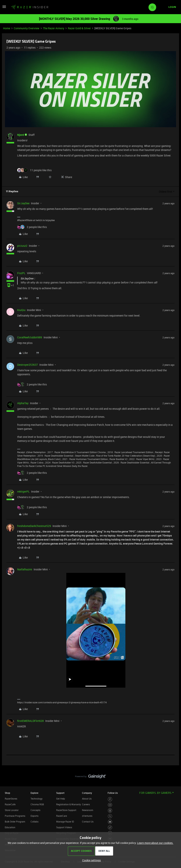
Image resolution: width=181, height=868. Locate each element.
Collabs (34, 822)
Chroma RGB (37, 804)
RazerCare (62, 816)
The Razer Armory (54, 28)
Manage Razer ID (65, 822)
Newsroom (88, 810)
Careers (86, 804)
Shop (7, 793)
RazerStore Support (66, 810)
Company (87, 793)
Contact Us (88, 822)
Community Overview (27, 28)
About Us (87, 799)
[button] (4, 8)
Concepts (35, 810)
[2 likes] (32, 227)
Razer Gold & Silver (79, 28)
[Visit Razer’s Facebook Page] (110, 799)
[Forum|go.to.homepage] (30, 7)
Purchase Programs (15, 816)
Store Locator (12, 810)
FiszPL (21, 273)
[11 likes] (34, 170)
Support (60, 793)
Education (10, 827)
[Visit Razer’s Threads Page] (110, 811)
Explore (34, 793)
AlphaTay (23, 403)
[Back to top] (173, 773)
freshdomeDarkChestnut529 (34, 526)
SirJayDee (23, 203)
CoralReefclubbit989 (30, 337)
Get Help (61, 799)
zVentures (87, 816)
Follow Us (113, 793)
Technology (37, 799)
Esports (34, 816)
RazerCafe (10, 804)
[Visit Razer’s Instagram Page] (110, 805)
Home (7, 28)
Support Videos (64, 827)
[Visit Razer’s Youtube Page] (110, 822)
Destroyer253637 (28, 365)
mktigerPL (23, 491)
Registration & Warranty (69, 804)
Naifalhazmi (25, 569)
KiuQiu (21, 310)
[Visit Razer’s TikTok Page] (110, 828)
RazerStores (11, 799)
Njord (21, 135)
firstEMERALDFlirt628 (30, 721)
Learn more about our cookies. (155, 843)
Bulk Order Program (15, 822)
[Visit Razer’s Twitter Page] (110, 816)
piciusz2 (22, 246)
